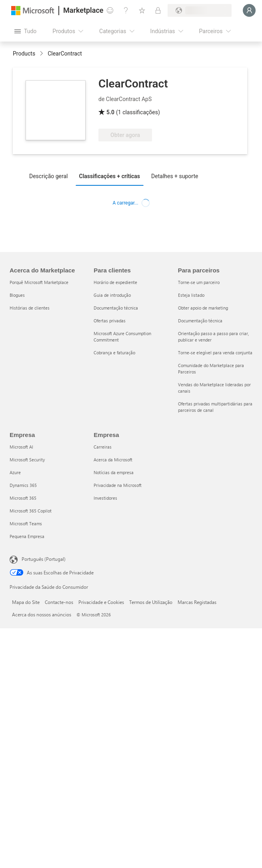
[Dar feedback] (110, 10)
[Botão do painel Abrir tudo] (25, 31)
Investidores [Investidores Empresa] (105, 498)
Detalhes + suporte (175, 176)
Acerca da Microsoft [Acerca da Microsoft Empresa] (113, 460)
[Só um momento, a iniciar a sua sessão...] (249, 10)
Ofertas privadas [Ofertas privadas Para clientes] (110, 321)
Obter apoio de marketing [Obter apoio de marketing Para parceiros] (203, 308)
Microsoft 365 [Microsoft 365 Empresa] (23, 498)
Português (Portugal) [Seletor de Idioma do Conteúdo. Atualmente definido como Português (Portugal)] (44, 559)
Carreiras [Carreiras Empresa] (103, 447)
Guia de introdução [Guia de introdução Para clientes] (112, 295)
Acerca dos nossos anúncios (42, 614)
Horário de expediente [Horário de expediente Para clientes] (115, 282)
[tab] (51, 176)
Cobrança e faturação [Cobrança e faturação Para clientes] (114, 353)
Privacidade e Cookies (101, 602)
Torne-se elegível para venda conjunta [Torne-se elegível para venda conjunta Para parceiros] (215, 353)
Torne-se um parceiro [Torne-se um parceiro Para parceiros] (199, 282)
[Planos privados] (158, 10)
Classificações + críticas (110, 176)
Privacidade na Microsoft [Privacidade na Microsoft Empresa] (118, 485)
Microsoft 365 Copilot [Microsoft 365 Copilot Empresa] (31, 511)
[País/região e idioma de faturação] (200, 10)
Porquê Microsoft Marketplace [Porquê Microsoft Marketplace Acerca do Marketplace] (39, 282)
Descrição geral (49, 176)
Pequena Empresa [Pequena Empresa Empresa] (27, 536)
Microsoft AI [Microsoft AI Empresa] (21, 447)
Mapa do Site (26, 602)
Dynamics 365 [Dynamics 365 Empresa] (23, 485)
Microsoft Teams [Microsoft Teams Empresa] (26, 523)
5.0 (110, 112)
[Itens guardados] (142, 10)
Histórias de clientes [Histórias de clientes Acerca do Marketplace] (30, 308)
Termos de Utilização (151, 602)
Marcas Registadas (197, 602)
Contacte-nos (59, 602)
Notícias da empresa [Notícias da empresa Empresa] (114, 472)
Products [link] (24, 54)
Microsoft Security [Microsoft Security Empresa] (27, 460)
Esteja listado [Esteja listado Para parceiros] (191, 295)
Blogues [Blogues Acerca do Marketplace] (17, 295)
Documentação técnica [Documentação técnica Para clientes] (116, 308)
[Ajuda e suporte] (126, 10)
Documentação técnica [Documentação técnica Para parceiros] (200, 321)
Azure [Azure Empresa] (15, 472)
